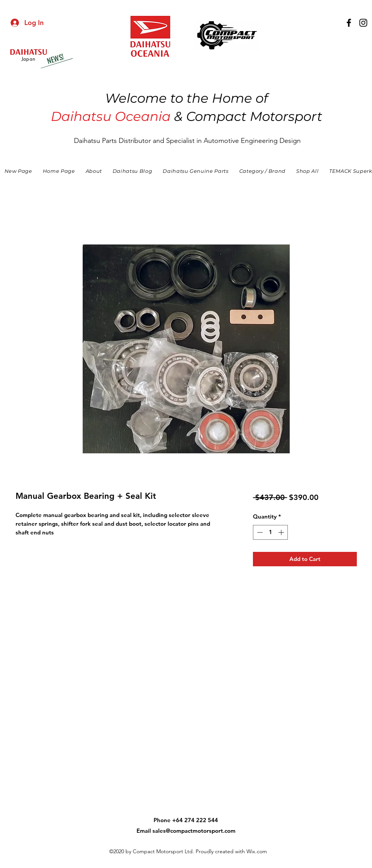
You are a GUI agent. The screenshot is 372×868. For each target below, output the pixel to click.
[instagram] (363, 23)
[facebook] (349, 23)
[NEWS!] (55, 59)
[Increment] (282, 532)
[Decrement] (259, 532)
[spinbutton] (271, 532)
